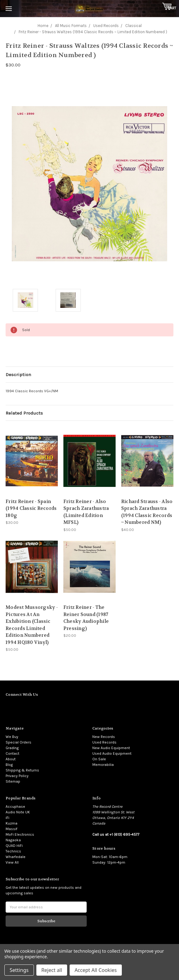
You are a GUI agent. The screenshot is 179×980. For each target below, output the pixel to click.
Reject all (52, 970)
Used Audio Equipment (112, 753)
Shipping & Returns (22, 770)
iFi (7, 818)
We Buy (12, 737)
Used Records (104, 742)
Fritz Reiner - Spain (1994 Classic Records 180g (31, 508)
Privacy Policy (17, 776)
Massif (11, 829)
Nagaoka (13, 840)
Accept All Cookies (96, 970)
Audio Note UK (18, 812)
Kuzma (11, 823)
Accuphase (15, 807)
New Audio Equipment (111, 748)
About (11, 759)
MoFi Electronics (20, 834)
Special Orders (18, 742)
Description (18, 375)
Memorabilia (103, 765)
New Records (104, 737)
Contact (12, 753)
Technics (13, 851)
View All (12, 862)
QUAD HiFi (14, 846)
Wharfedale (16, 857)
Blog (9, 765)
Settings (19, 970)
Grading (12, 748)
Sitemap (13, 781)
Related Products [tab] (24, 413)
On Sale (99, 759)
